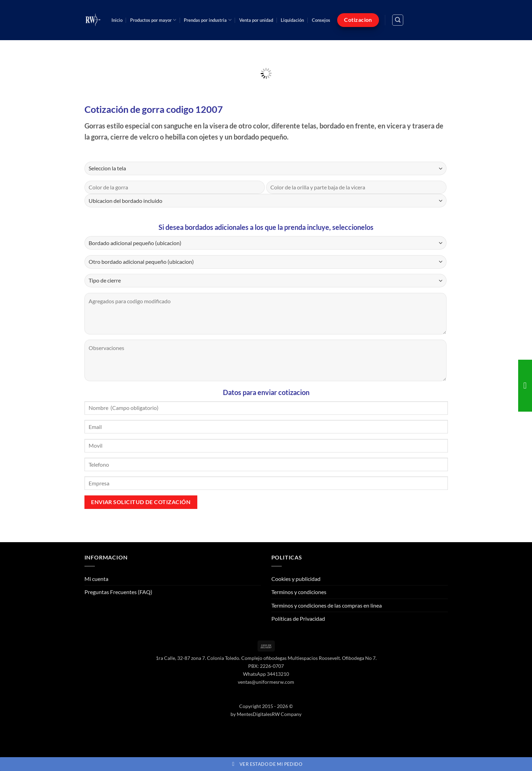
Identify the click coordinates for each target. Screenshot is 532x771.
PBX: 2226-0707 (266, 666)
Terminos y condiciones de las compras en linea (327, 605)
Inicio (117, 20)
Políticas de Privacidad (298, 618)
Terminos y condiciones (299, 592)
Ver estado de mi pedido (266, 764)
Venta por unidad (256, 20)
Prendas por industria (208, 20)
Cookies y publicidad (296, 579)
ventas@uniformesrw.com (266, 682)
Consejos (321, 20)
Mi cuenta (96, 579)
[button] (398, 20)
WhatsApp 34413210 (266, 674)
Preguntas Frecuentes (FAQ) (118, 592)
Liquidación (292, 20)
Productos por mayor (153, 20)
